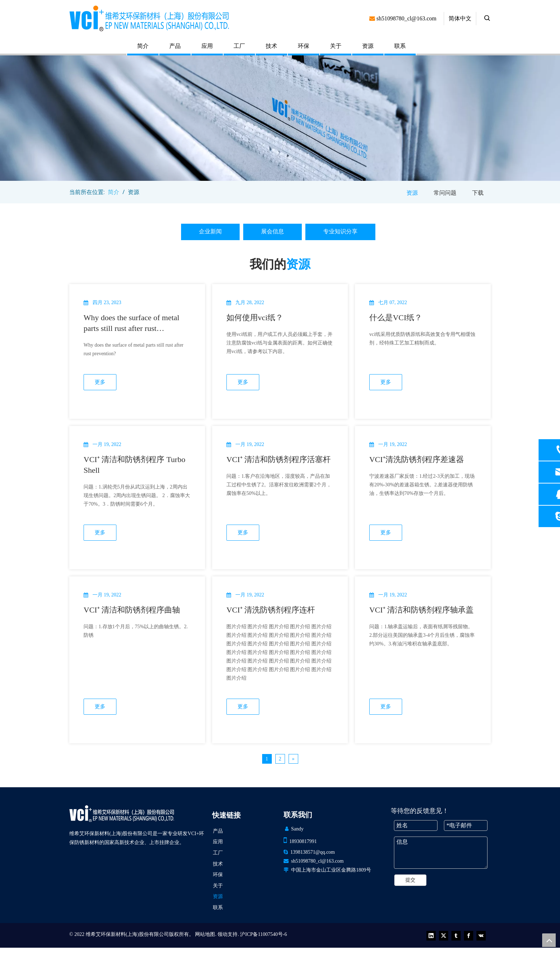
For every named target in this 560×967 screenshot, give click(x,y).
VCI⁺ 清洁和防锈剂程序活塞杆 (279, 459)
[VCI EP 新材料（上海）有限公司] (122, 814)
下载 (478, 193)
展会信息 (272, 231)
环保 (304, 46)
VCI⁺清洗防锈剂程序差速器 (417, 459)
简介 (143, 46)
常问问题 (445, 193)
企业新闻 (210, 231)
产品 (175, 46)
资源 (368, 46)
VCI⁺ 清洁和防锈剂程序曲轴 (132, 610)
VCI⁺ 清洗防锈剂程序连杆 (271, 610)
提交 (410, 880)
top (549, 940)
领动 (222, 934)
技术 (271, 46)
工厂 (239, 46)
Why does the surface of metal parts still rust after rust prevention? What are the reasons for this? (136, 323)
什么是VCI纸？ (396, 318)
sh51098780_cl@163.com (317, 861)
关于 (336, 46)
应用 (207, 46)
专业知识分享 (340, 231)
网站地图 (205, 934)
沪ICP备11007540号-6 (263, 934)
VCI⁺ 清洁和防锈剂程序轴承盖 (421, 610)
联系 (400, 46)
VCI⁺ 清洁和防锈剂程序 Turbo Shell (134, 465)
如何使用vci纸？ (255, 318)
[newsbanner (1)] (280, 118)
